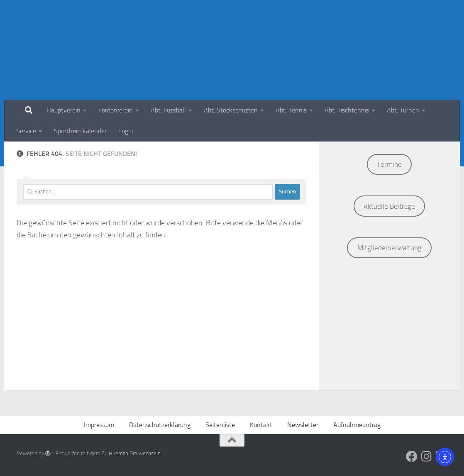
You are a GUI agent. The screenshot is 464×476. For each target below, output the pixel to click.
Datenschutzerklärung (160, 425)
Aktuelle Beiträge (389, 206)
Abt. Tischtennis (347, 110)
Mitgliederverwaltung (390, 248)
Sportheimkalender (80, 131)
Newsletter (303, 425)
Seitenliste (220, 425)
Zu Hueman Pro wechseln (131, 453)
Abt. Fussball (168, 110)
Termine (389, 164)
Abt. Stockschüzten (231, 110)
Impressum (99, 425)
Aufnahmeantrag (357, 425)
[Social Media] (412, 456)
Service (26, 131)
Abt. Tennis (291, 110)
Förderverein (116, 110)
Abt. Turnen (403, 110)
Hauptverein (63, 110)
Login (126, 131)
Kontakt (261, 425)
